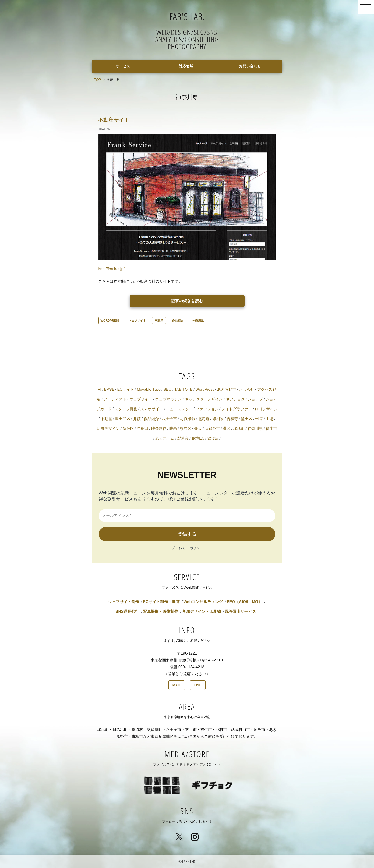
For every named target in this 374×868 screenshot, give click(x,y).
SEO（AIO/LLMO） (244, 602)
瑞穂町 (239, 429)
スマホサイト (152, 409)
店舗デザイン (108, 429)
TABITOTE (184, 390)
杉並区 (186, 429)
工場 (270, 419)
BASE (109, 390)
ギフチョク (235, 400)
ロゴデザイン (266, 409)
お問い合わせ (250, 66)
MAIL (177, 686)
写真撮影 (187, 419)
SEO (167, 390)
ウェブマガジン (168, 400)
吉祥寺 (232, 419)
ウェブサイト (137, 321)
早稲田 (143, 429)
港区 (227, 429)
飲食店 (213, 439)
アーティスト (115, 400)
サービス (123, 66)
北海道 (204, 419)
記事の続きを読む (187, 301)
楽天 (198, 429)
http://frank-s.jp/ (111, 269)
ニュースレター (179, 409)
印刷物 (218, 419)
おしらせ (247, 390)
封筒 (259, 419)
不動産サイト (116, 120)
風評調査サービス (241, 612)
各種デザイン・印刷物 (201, 612)
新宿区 (128, 429)
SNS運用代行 (127, 612)
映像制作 (159, 429)
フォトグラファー (237, 409)
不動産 (159, 321)
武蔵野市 (212, 429)
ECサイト (125, 390)
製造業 (183, 439)
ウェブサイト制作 (124, 602)
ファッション (207, 409)
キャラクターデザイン (204, 400)
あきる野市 (227, 390)
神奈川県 (198, 321)
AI (100, 390)
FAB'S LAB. (187, 16)
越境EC (198, 439)
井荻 (137, 419)
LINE (198, 686)
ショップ (255, 400)
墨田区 (247, 419)
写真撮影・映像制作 (161, 612)
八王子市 (169, 419)
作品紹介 (178, 321)
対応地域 (186, 66)
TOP (97, 80)
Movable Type (149, 390)
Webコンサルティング (203, 602)
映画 (173, 429)
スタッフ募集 (126, 409)
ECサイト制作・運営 (161, 602)
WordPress (110, 321)
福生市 (271, 429)
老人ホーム (165, 439)
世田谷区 (123, 419)
